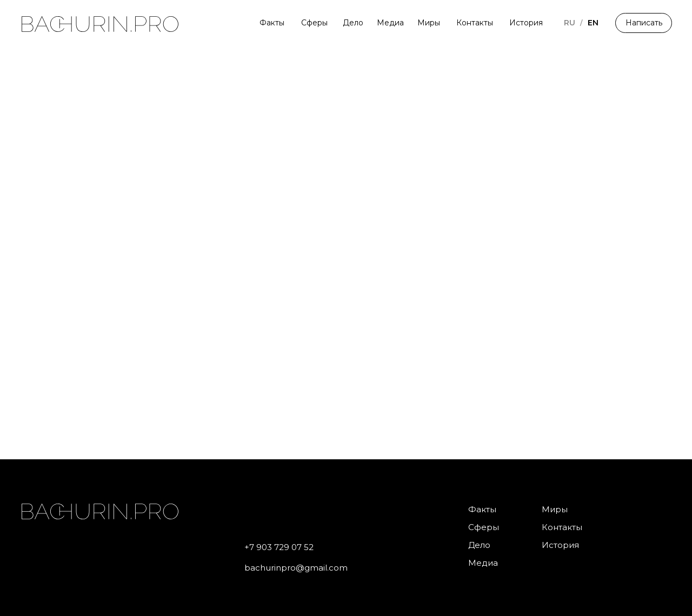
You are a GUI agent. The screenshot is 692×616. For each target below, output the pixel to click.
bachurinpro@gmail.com (296, 568)
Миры (429, 23)
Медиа (390, 23)
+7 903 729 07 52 (279, 547)
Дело (353, 23)
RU (570, 23)
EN (593, 23)
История (526, 23)
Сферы (314, 23)
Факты (272, 23)
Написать (644, 23)
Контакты (475, 23)
